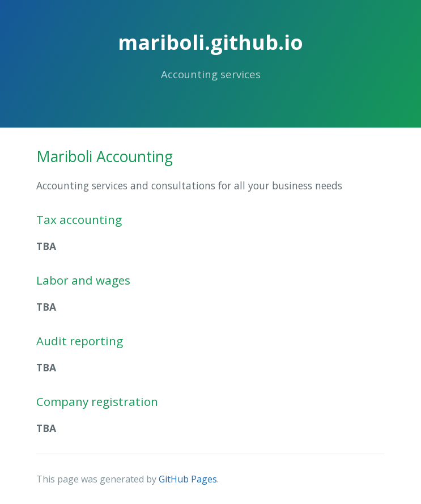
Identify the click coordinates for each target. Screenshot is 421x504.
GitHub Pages (188, 479)
